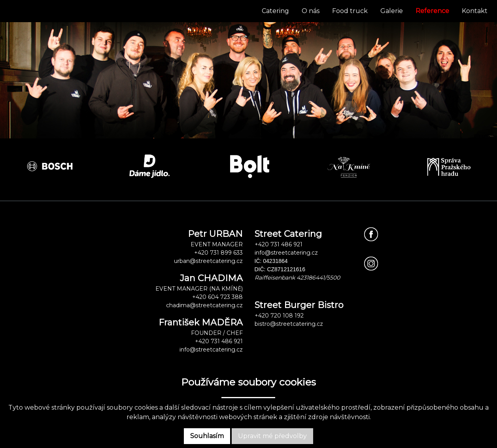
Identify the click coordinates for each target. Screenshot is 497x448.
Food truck (350, 11)
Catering (275, 11)
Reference (432, 11)
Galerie (392, 11)
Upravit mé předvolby (272, 436)
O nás (311, 11)
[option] (50, 166)
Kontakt (475, 11)
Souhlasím (207, 436)
